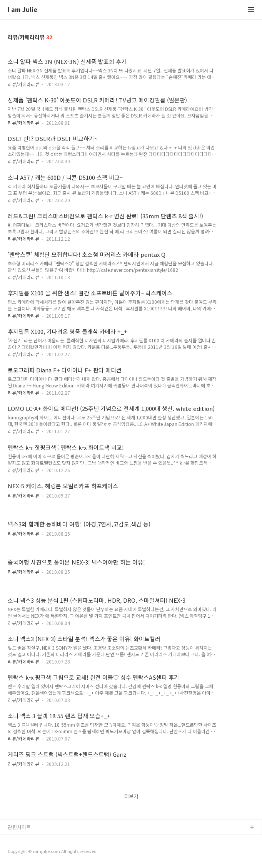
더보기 (131, 796)
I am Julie (23, 10)
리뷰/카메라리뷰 (23, 84)
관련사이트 (19, 827)
